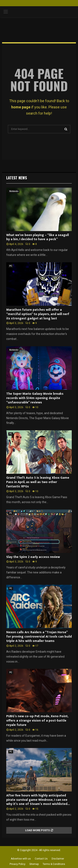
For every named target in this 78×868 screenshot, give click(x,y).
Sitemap (34, 864)
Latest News (17, 178)
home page (21, 107)
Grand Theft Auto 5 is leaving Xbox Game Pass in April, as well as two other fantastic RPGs (38, 482)
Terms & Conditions (54, 864)
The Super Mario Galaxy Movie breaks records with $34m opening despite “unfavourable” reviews (35, 398)
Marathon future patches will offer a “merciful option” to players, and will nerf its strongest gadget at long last (38, 314)
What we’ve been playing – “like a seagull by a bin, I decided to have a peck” (38, 237)
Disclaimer (58, 859)
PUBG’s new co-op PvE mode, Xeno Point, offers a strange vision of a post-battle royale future (37, 721)
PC (11, 266)
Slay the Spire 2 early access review (33, 557)
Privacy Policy (17, 864)
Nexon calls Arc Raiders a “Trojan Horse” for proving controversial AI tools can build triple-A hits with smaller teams (39, 637)
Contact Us (41, 859)
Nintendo (14, 191)
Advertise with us (21, 859)
